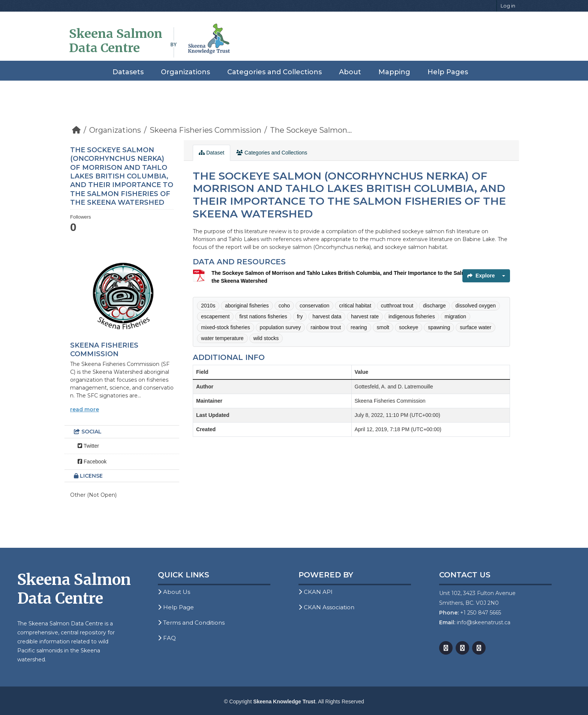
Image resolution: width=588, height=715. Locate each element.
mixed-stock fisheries (226, 327)
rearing (359, 327)
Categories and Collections (274, 72)
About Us (174, 592)
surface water (475, 327)
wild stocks (266, 338)
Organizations (185, 72)
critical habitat (355, 306)
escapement (215, 316)
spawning (439, 327)
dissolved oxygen (476, 306)
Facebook (92, 462)
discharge (434, 306)
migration (456, 316)
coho (284, 306)
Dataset (211, 153)
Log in (508, 6)
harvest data (327, 316)
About (350, 72)
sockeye (409, 327)
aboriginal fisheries (247, 306)
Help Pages (448, 72)
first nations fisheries (263, 316)
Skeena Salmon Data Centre (116, 41)
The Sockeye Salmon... (311, 130)
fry (300, 316)
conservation (314, 306)
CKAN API (316, 592)
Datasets (128, 72)
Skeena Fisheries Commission (205, 130)
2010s (208, 306)
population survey (280, 327)
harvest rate (365, 316)
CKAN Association (326, 607)
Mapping (394, 72)
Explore (481, 276)
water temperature (222, 338)
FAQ (167, 638)
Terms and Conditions (191, 623)
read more (85, 409)
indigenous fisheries (412, 316)
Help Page (176, 607)
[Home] (76, 130)
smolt (383, 327)
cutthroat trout (397, 306)
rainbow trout (326, 327)
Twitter (88, 446)
